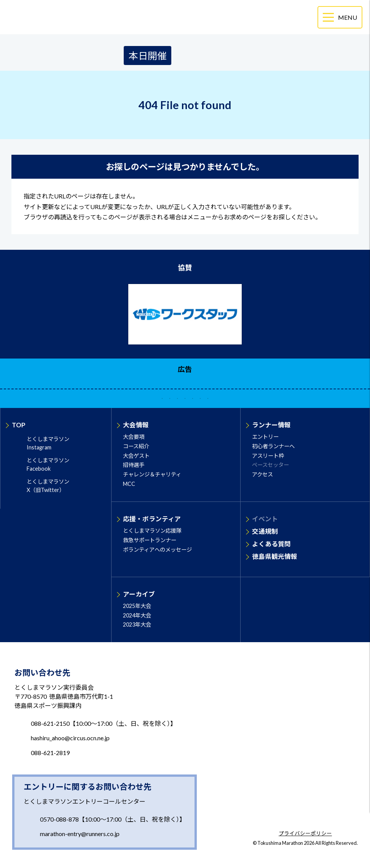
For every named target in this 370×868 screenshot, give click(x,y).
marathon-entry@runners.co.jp (80, 834)
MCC (129, 484)
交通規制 (265, 531)
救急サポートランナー (150, 540)
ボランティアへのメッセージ (157, 550)
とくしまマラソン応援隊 (152, 531)
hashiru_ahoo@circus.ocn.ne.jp (70, 738)
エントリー (265, 437)
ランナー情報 (271, 425)
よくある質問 (271, 544)
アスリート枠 (268, 456)
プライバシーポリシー (305, 834)
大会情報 (136, 425)
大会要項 (134, 437)
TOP (19, 425)
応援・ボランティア (152, 519)
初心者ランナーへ (273, 446)
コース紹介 (136, 446)
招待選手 (134, 465)
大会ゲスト (136, 456)
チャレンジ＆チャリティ (152, 474)
